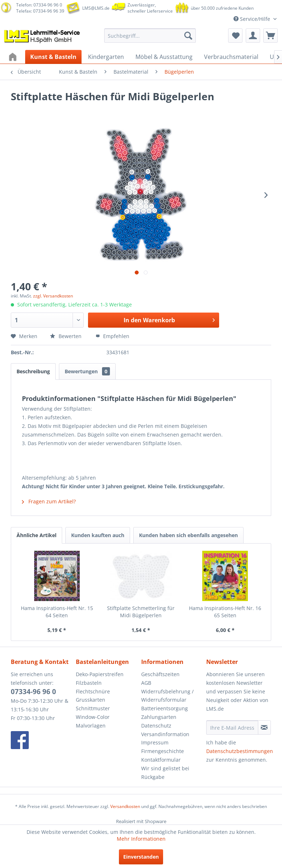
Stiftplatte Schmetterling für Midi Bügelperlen (141, 612)
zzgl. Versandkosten (53, 296)
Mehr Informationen (141, 839)
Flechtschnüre (93, 691)
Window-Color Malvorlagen (93, 721)
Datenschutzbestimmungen (240, 751)
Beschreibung (33, 371)
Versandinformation (165, 734)
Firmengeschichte (163, 751)
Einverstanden (141, 857)
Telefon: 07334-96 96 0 (39, 5)
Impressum (155, 742)
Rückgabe (153, 777)
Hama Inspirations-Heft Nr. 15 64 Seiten (57, 612)
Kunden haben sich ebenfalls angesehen (188, 535)
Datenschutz (156, 726)
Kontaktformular (161, 760)
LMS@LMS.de (96, 8)
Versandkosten (125, 806)
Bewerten (66, 336)
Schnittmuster (93, 708)
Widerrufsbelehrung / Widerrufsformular (167, 696)
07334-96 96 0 (33, 692)
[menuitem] (150, 36)
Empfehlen (112, 336)
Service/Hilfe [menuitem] (253, 19)
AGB (146, 683)
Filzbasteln (89, 683)
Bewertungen (87, 371)
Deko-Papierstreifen (100, 674)
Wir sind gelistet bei (165, 768)
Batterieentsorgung (165, 708)
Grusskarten (91, 700)
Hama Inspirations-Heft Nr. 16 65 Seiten (225, 612)
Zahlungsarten (159, 717)
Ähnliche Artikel (36, 535)
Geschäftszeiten (160, 674)
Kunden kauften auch (98, 535)
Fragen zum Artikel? (49, 501)
